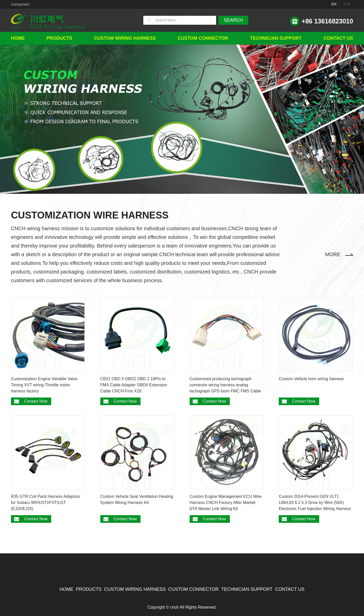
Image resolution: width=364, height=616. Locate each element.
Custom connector (203, 38)
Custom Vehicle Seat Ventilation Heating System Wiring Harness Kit (137, 499)
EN (334, 4)
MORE (333, 254)
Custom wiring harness (125, 38)
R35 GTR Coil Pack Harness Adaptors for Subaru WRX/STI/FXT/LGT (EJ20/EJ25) (45, 503)
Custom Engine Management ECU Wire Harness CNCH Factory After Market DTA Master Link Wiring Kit (226, 503)
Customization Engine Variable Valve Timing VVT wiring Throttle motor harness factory (44, 385)
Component (20, 4)
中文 (347, 4)
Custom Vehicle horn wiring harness (311, 379)
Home (18, 38)
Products (59, 38)
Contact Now (36, 401)
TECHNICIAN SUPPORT (276, 38)
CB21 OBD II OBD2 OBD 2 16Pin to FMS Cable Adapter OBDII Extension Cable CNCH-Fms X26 (134, 385)
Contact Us (338, 38)
